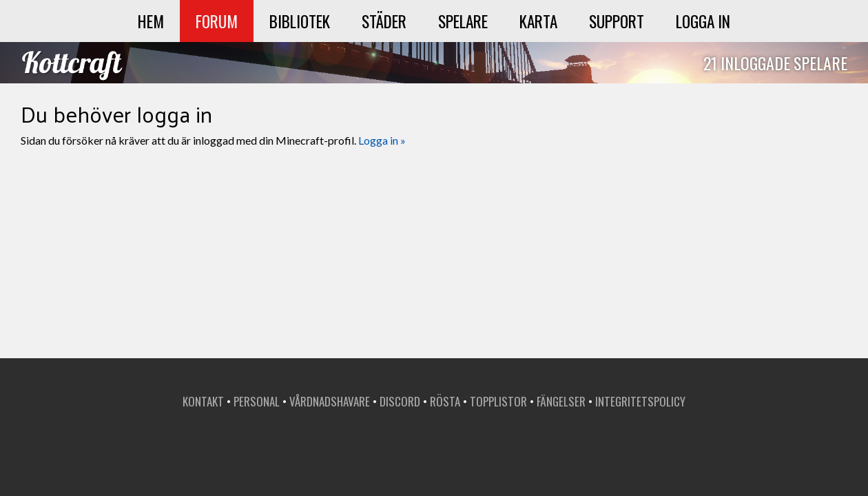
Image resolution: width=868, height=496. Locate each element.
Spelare (463, 21)
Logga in (703, 21)
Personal (257, 401)
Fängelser (561, 401)
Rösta (445, 401)
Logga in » (382, 140)
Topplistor (498, 401)
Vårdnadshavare (330, 401)
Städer (384, 21)
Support (617, 21)
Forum (217, 21)
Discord (400, 401)
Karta (538, 21)
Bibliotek (300, 21)
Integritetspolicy (640, 401)
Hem (151, 21)
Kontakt (203, 401)
